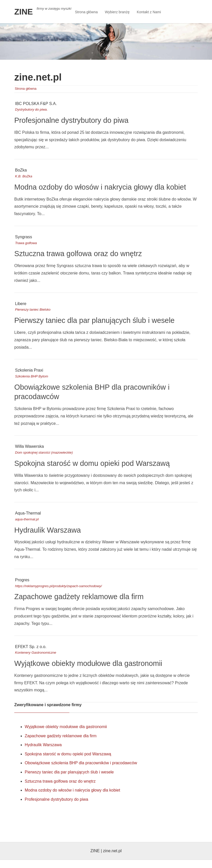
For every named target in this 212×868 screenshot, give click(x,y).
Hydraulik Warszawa (48, 530)
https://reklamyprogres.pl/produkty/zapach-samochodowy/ (58, 586)
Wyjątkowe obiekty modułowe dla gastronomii (88, 663)
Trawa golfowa (26, 243)
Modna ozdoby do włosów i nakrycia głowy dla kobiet (100, 187)
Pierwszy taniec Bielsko (33, 310)
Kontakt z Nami (149, 12)
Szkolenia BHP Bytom (32, 376)
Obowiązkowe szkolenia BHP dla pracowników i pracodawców (81, 763)
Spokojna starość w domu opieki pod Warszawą (92, 463)
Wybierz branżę (117, 12)
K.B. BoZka (24, 176)
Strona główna (86, 12)
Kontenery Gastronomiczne (36, 653)
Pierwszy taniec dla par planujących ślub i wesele (94, 320)
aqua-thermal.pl (27, 519)
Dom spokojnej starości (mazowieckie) (44, 452)
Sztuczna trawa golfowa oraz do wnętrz (78, 254)
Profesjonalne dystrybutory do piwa (71, 120)
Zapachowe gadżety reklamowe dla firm (79, 597)
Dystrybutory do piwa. (31, 109)
